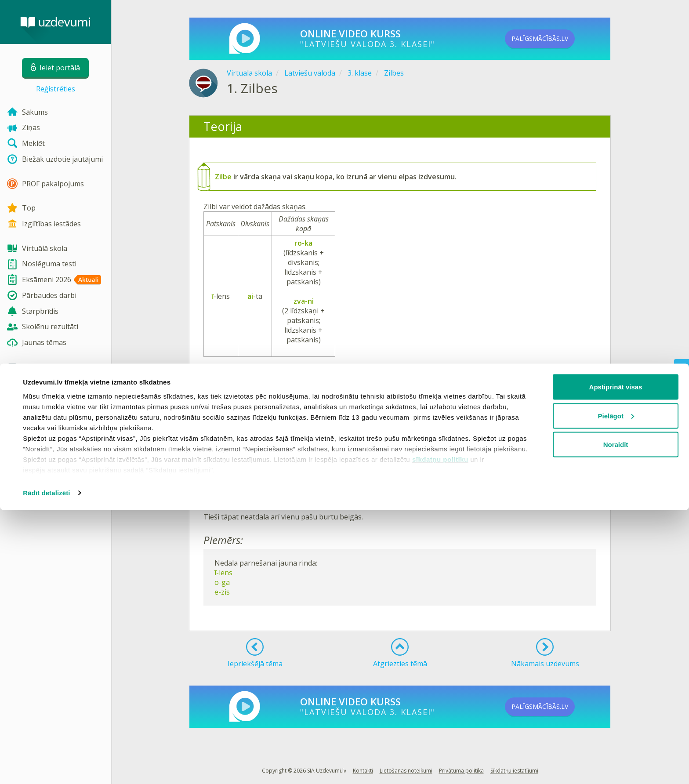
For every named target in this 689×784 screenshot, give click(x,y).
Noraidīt (616, 718)
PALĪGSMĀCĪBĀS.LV (555, 39)
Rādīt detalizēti (46, 767)
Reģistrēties (56, 89)
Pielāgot (616, 690)
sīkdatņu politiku (440, 733)
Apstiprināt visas (616, 661)
